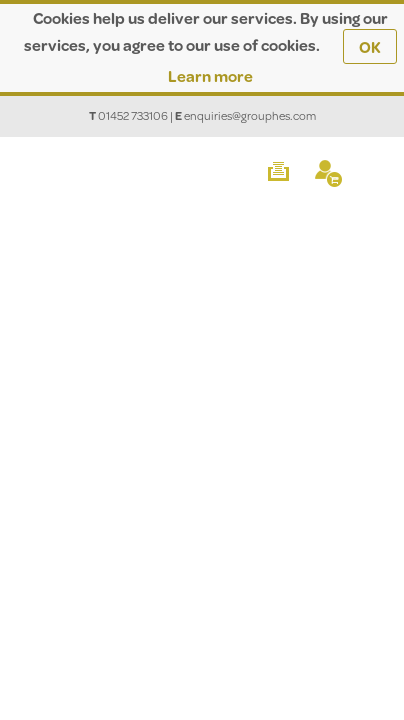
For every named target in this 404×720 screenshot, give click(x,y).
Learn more (210, 75)
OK (370, 46)
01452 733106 (133, 115)
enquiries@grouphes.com (250, 115)
